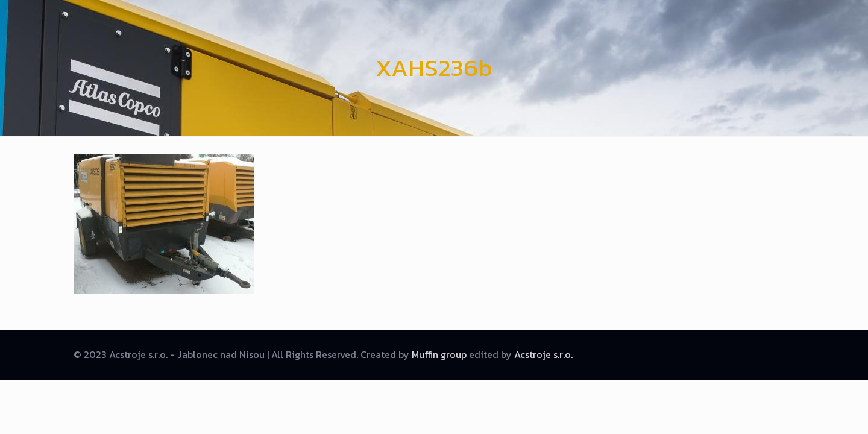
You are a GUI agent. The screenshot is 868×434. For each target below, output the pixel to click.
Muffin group (439, 354)
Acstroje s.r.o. (543, 354)
